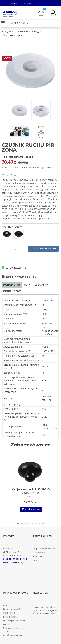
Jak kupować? (39, 553)
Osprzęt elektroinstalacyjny (29, 31)
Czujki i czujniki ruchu (13, 35)
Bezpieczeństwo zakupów (44, 549)
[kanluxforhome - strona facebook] (48, 3)
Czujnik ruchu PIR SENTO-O (31, 489)
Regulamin (38, 556)
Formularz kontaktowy (13, 563)
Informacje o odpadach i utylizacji (14, 622)
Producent (12, 291)
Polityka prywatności (12, 609)
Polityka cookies (10, 617)
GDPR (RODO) (9, 613)
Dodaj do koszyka (43, 249)
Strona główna (7, 31)
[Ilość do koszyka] (10, 250)
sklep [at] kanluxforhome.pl (15, 559)
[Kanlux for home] (10, 13)
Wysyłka (42, 285)
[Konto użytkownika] (55, 13)
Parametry (12, 285)
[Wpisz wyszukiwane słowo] (33, 23)
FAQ (35, 560)
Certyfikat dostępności (13, 635)
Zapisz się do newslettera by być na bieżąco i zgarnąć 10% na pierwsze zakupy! (45, 610)
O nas (6, 605)
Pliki (28, 285)
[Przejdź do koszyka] (41, 13)
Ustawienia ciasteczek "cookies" (13, 630)
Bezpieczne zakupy (19, 277)
